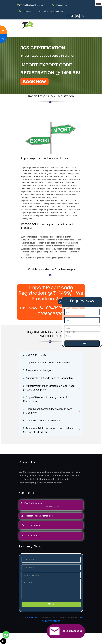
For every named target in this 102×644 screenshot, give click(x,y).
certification (60, 460)
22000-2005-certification (28, 463)
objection (68, 456)
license (34, 460)
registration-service (9, 456)
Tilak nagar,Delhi (52, 518)
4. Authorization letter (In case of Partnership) (42, 385)
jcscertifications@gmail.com (51, 11)
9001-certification (85, 460)
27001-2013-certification (52, 463)
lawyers (77, 456)
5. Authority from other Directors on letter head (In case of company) (47, 397)
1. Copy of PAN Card (35, 355)
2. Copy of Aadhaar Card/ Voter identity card (46, 365)
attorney (90, 456)
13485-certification (72, 463)
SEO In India (33, 628)
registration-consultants (30, 456)
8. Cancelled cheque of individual (43, 431)
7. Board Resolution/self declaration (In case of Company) (46, 421)
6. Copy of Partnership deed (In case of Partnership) (46, 409)
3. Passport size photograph (40, 375)
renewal (15, 460)
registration (5, 460)
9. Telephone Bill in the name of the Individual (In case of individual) (44, 441)
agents (97, 456)
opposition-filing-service (52, 456)
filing (83, 456)
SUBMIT (82, 343)
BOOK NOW (35, 82)
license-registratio (46, 460)
